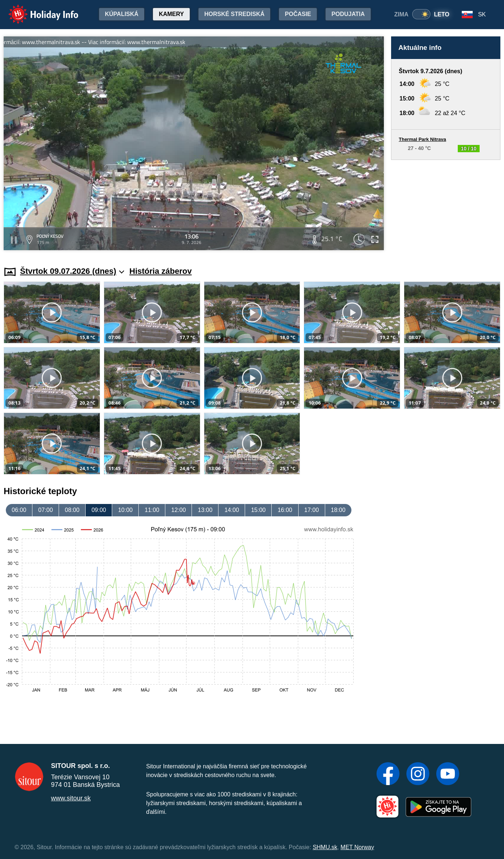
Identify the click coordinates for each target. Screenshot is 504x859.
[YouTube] (448, 775)
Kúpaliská (122, 14)
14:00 (232, 510)
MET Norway (357, 847)
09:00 (99, 510)
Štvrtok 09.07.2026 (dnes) (72, 271)
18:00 (338, 510)
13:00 (205, 510)
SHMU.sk (325, 847)
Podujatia (348, 14)
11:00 (152, 510)
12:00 (178, 510)
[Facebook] (388, 775)
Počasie (298, 14)
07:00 (46, 510)
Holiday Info (36, 9)
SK (482, 14)
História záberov (160, 271)
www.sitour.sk (71, 798)
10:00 (125, 510)
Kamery (171, 14)
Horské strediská (234, 14)
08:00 (72, 510)
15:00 (258, 510)
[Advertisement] (446, 206)
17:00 (312, 510)
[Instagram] (418, 775)
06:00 (19, 510)
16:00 (285, 510)
